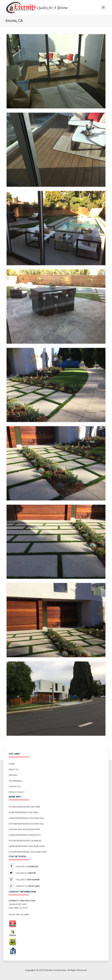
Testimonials (16, 781)
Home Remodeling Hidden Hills (25, 835)
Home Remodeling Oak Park (23, 813)
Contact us (24, 886)
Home (12, 764)
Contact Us (15, 787)
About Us (14, 770)
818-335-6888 (23, 915)
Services (13, 775)
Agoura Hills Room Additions (24, 830)
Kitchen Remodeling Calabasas (25, 841)
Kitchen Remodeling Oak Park (24, 807)
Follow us (23, 867)
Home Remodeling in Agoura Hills (27, 818)
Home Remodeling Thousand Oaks (27, 846)
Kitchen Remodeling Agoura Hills (26, 824)
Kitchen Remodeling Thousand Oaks (28, 852)
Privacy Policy (17, 792)
